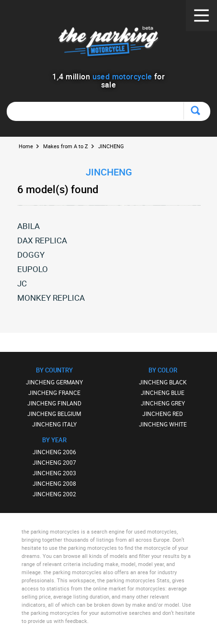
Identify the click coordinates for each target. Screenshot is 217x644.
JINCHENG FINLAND (54, 403)
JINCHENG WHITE (163, 424)
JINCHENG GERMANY (54, 382)
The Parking (108, 43)
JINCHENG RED (163, 414)
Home (26, 146)
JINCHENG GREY (163, 403)
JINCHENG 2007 (54, 462)
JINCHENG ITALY (54, 424)
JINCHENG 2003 (54, 473)
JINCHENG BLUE (163, 393)
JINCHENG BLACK (163, 382)
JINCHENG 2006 (54, 452)
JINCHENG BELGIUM (54, 414)
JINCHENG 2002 (54, 494)
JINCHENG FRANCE (54, 393)
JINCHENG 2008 (54, 483)
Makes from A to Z (66, 146)
